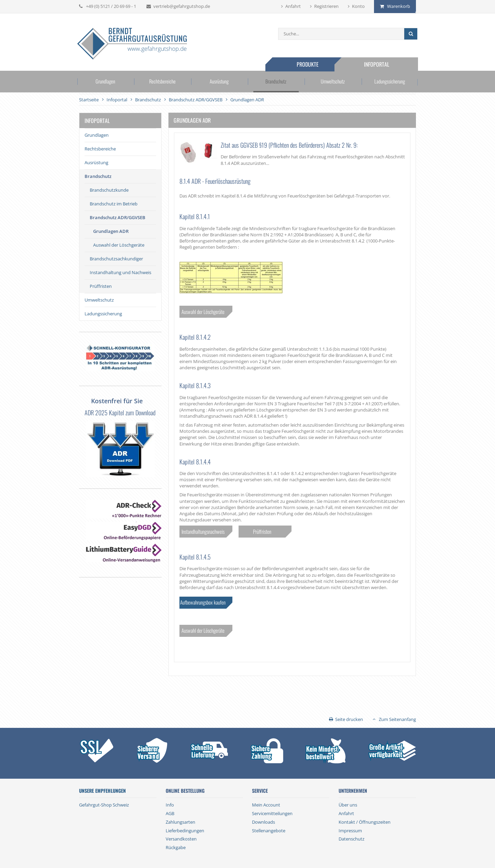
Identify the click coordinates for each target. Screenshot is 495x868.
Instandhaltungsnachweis (203, 531)
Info (170, 805)
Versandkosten (181, 839)
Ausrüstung (219, 82)
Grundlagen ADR (111, 231)
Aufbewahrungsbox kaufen (203, 602)
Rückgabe (176, 847)
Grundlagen (107, 82)
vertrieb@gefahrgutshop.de (182, 6)
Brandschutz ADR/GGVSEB (118, 217)
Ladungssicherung (388, 82)
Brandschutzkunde (109, 190)
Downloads (263, 822)
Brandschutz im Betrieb (114, 204)
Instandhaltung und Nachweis (120, 272)
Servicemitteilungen (272, 813)
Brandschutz (276, 82)
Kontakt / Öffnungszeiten (365, 822)
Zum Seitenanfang (397, 719)
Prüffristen (101, 286)
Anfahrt (293, 6)
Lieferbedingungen (185, 831)
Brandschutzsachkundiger (116, 259)
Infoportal (378, 64)
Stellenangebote (269, 831)
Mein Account (266, 805)
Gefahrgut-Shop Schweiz (104, 805)
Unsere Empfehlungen (102, 791)
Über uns (348, 805)
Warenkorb (399, 6)
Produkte (309, 64)
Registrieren (326, 6)
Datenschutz (351, 839)
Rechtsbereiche (163, 82)
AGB (170, 813)
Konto (358, 6)
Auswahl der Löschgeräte (119, 245)
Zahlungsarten (180, 822)
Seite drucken (349, 719)
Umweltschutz (332, 82)
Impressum (350, 831)
